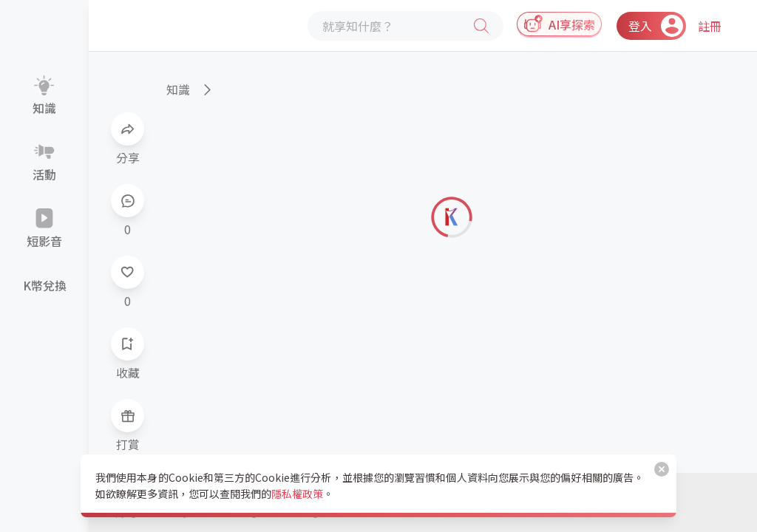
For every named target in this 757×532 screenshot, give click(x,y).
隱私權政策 (297, 494)
